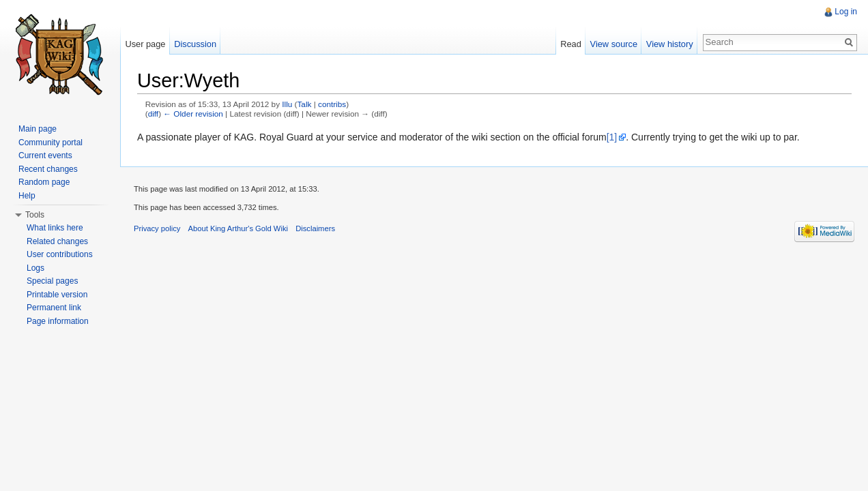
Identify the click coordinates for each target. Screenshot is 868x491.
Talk (305, 104)
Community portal (50, 143)
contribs (332, 104)
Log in (846, 12)
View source (614, 44)
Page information (58, 321)
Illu (287, 104)
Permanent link (54, 308)
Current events (45, 155)
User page (145, 44)
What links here (55, 228)
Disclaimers (315, 228)
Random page (44, 182)
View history (670, 44)
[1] (612, 137)
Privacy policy (157, 228)
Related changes (57, 241)
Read (571, 44)
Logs (35, 268)
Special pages (52, 281)
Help (27, 196)
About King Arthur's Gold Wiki (238, 228)
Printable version (57, 295)
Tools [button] (35, 215)
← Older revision (193, 114)
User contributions (60, 254)
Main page (38, 129)
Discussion (195, 44)
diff (153, 114)
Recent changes (48, 169)
